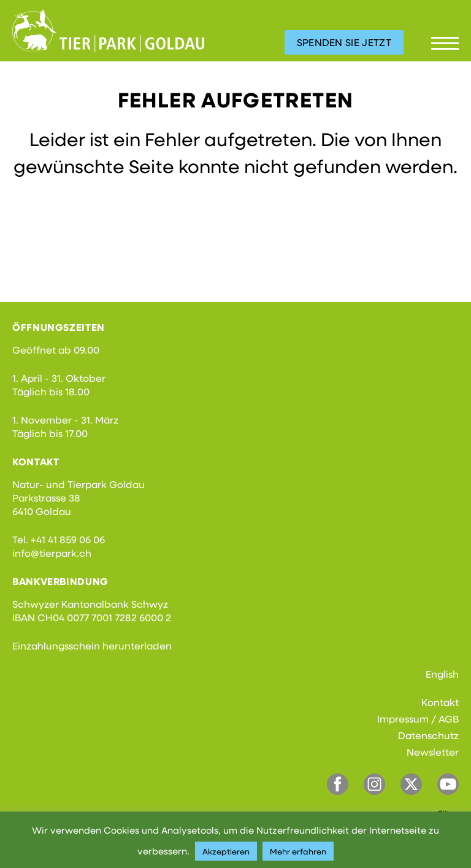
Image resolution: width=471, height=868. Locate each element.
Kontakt (440, 702)
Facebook (338, 784)
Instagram (374, 784)
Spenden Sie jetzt (344, 42)
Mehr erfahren (298, 851)
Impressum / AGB (418, 719)
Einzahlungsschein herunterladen (92, 645)
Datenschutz (428, 735)
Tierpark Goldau (108, 31)
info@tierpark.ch (52, 553)
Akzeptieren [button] (226, 851)
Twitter (411, 784)
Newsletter (433, 752)
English (442, 674)
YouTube (448, 784)
